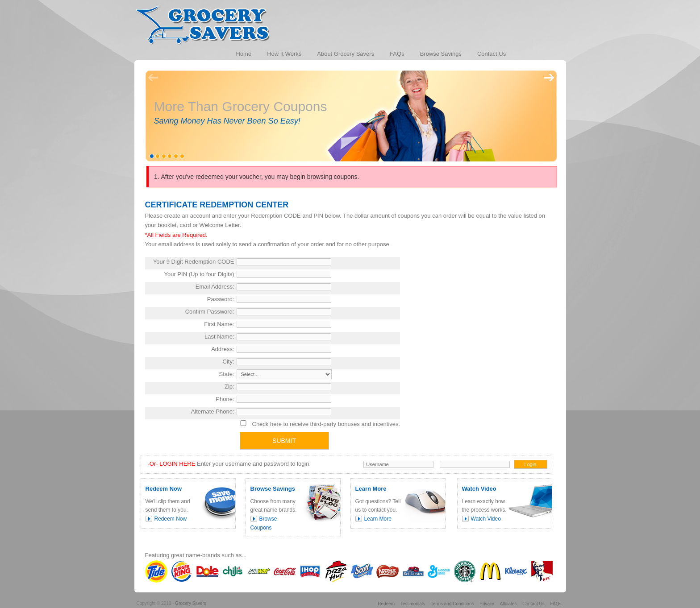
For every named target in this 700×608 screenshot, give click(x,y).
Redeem (386, 604)
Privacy (487, 604)
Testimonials (413, 604)
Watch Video (486, 519)
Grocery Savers (190, 603)
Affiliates (508, 604)
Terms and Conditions (452, 604)
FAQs (556, 604)
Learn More (378, 519)
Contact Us (533, 604)
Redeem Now (171, 519)
